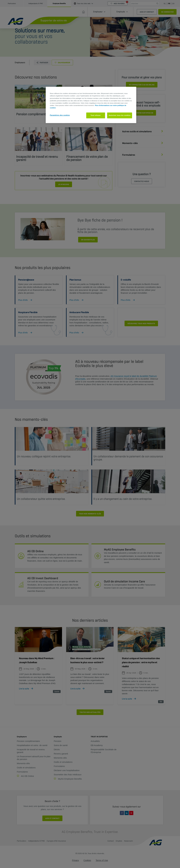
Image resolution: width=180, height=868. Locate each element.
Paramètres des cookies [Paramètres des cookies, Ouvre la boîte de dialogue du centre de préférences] (60, 115)
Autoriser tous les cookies (120, 115)
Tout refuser (96, 115)
